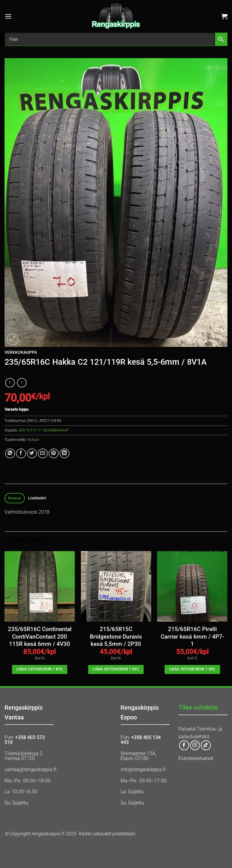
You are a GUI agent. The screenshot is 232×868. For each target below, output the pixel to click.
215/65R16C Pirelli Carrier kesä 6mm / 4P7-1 (192, 637)
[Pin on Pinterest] (54, 454)
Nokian (33, 440)
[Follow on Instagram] (195, 745)
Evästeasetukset (196, 758)
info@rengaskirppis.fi (143, 769)
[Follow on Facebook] (184, 745)
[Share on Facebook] (21, 454)
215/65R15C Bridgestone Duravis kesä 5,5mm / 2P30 (116, 637)
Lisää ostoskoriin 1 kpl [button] (40, 669)
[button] (8, 16)
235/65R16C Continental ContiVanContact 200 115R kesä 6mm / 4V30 (40, 637)
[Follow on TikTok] (206, 745)
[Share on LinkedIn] (64, 454)
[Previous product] (22, 383)
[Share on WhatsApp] (10, 454)
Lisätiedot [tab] (37, 498)
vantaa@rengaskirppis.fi (31, 769)
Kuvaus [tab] (15, 498)
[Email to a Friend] (43, 454)
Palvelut (187, 729)
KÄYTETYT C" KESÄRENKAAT (44, 430)
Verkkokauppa (21, 352)
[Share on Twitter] (32, 454)
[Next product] (10, 383)
